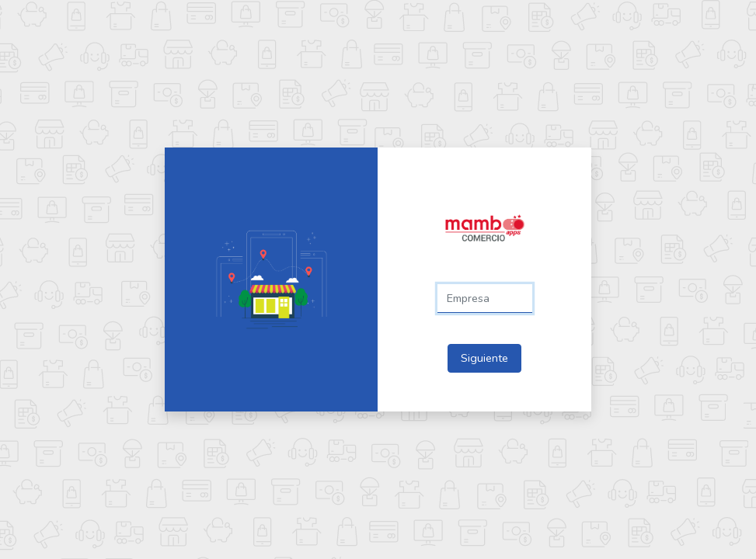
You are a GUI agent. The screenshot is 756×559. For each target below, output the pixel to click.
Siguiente (484, 358)
